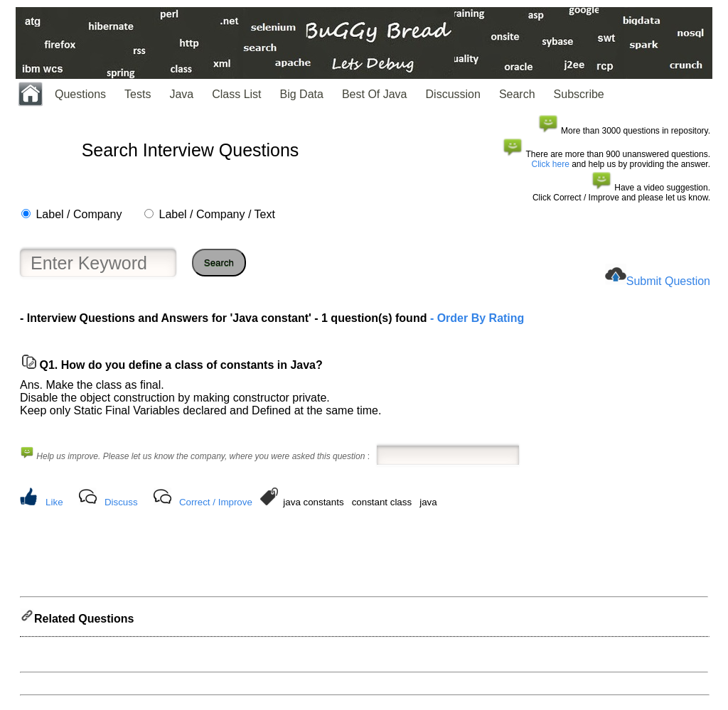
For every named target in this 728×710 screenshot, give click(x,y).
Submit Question (668, 281)
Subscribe (579, 94)
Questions (80, 94)
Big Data (302, 94)
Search (517, 94)
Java (181, 94)
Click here (551, 164)
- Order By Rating (475, 318)
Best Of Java (375, 94)
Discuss (121, 502)
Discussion (453, 94)
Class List (236, 94)
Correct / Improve (216, 502)
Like (54, 502)
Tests (138, 94)
